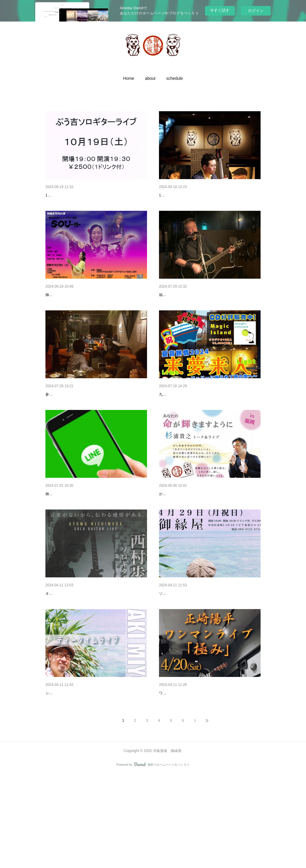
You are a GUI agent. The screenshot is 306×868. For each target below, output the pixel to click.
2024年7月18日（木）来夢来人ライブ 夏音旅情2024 (208, 425)
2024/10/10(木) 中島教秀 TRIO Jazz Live (197, 195)
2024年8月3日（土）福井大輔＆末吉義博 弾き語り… (208, 310)
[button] (129, 78)
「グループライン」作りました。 (77, 541)
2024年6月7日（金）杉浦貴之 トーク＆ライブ (202, 541)
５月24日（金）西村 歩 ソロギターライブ (84, 655)
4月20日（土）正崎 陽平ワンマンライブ (196, 771)
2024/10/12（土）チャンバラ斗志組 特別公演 (88, 310)
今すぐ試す (220, 10)
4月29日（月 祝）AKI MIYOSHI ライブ (195, 655)
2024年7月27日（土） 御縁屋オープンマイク (88, 425)
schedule (175, 78)
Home (129, 78)
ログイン (256, 11)
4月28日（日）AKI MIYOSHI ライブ (79, 771)
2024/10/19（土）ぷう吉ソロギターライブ (85, 195)
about (150, 78)
